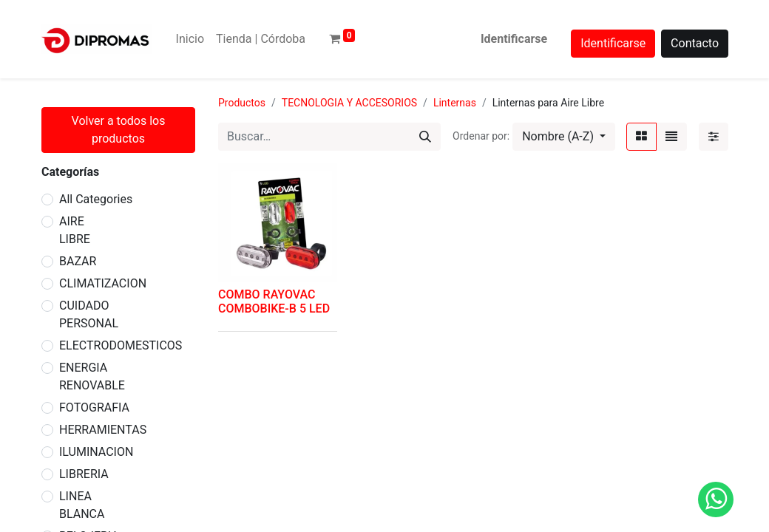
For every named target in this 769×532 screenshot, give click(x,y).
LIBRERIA (84, 474)
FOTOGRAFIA (94, 407)
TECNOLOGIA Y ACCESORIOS (349, 103)
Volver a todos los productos (119, 130)
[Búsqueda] (425, 137)
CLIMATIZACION (103, 283)
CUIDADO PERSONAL (89, 314)
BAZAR (78, 261)
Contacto (695, 43)
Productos (242, 103)
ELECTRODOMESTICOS (121, 345)
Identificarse (514, 39)
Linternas (455, 103)
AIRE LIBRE (75, 230)
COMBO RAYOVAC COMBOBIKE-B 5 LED (274, 301)
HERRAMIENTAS (103, 430)
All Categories (96, 199)
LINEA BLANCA (82, 505)
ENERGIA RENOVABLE (92, 376)
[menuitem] (190, 39)
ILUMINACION (96, 452)
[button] (564, 137)
